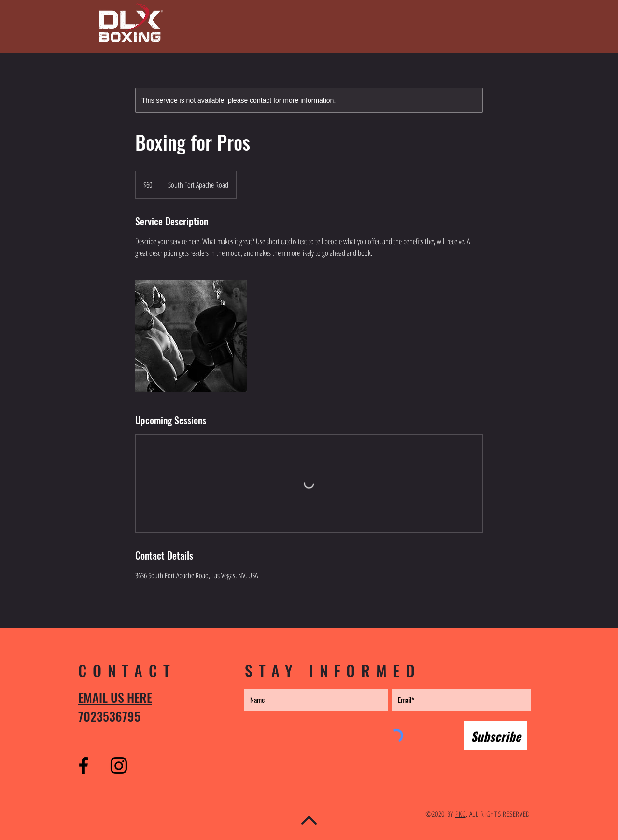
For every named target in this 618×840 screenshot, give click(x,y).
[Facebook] (84, 766)
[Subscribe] (496, 736)
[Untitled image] (191, 336)
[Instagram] (119, 766)
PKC (461, 814)
